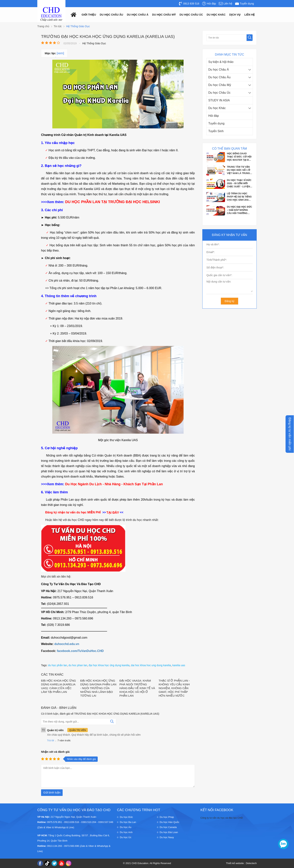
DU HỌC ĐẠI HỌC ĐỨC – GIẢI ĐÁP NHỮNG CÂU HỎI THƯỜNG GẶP (239, 210)
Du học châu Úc (191, 15)
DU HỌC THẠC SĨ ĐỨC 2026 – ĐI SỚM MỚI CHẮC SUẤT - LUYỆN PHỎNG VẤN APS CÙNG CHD (239, 184)
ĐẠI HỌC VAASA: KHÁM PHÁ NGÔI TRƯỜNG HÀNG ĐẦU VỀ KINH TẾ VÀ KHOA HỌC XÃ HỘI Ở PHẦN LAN (137, 688)
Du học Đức (126, 817)
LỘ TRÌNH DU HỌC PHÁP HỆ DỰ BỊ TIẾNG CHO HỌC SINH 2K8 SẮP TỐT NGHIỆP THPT (240, 197)
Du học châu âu (111, 15)
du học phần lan (57, 665)
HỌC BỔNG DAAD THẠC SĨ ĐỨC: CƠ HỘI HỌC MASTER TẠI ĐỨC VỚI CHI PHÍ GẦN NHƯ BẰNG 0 (240, 157)
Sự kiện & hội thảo (221, 62)
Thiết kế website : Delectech (241, 863)
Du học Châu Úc (219, 93)
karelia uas (179, 665)
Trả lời (51, 740)
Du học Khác (217, 108)
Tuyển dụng (216, 123)
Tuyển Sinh (216, 131)
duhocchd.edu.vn (67, 644)
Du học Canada (168, 827)
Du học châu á (138, 15)
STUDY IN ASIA (219, 100)
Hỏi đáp (214, 116)
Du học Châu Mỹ (220, 85)
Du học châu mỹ (164, 15)
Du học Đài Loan (169, 832)
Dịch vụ (235, 15)
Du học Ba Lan (128, 822)
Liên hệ (249, 15)
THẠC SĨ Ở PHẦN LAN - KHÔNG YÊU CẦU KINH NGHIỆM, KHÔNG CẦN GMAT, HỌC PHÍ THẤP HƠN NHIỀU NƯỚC (174, 688)
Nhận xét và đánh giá (55, 752)
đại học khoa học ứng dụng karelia (109, 665)
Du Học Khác (216, 15)
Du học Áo (126, 827)
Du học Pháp (167, 817)
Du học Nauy (167, 837)
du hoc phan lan (78, 665)
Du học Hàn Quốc (170, 822)
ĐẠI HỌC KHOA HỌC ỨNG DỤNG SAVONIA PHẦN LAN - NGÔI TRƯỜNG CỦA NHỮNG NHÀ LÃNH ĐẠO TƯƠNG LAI (98, 688)
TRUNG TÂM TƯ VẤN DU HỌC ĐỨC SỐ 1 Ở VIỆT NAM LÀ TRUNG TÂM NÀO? (238, 170)
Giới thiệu (89, 15)
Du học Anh (126, 832)
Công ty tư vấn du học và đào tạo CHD (222, 818)
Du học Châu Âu (219, 77)
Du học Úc (126, 837)
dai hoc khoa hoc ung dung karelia (151, 665)
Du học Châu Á (219, 70)
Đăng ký (229, 301)
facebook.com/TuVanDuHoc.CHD (80, 651)
